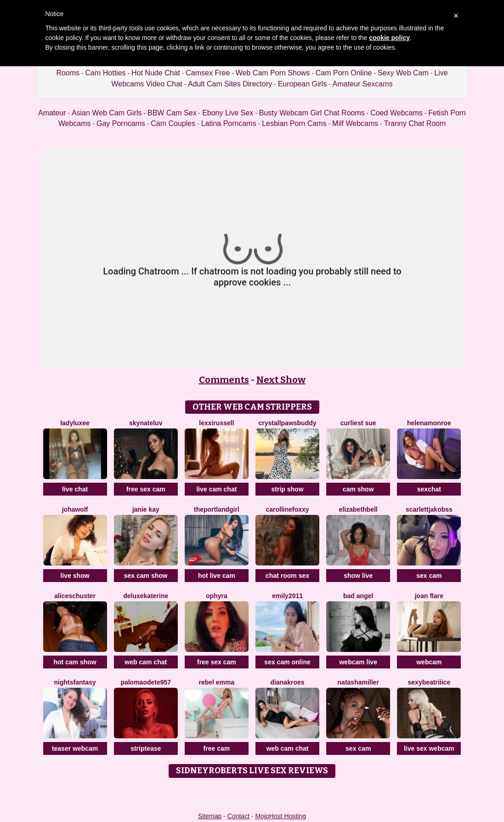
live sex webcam (429, 748)
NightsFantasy (75, 682)
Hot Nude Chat (156, 73)
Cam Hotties (106, 73)
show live (358, 576)
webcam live (358, 662)
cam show (358, 489)
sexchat (429, 489)
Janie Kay (146, 509)
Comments (224, 380)
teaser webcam (75, 748)
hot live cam (217, 576)
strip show (288, 489)
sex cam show (146, 576)
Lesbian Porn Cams (294, 123)
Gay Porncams (121, 123)
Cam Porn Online (344, 73)
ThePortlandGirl (217, 509)
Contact (238, 816)
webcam (429, 662)
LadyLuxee (75, 423)
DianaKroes (288, 682)
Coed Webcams (396, 113)
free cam (217, 748)
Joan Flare (429, 596)
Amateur (52, 113)
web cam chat (146, 662)
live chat (75, 489)
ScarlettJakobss (429, 509)
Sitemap (210, 816)
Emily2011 (287, 596)
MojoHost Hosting (281, 816)
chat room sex (287, 576)
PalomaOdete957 (146, 682)
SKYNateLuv (146, 423)
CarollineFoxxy (287, 509)
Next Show (281, 380)
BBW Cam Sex (172, 113)
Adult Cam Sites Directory (230, 84)
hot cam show (75, 662)
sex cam (429, 576)
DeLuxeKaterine (146, 596)
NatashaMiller (358, 682)
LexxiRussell (216, 423)
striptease (146, 748)
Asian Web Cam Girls (107, 113)
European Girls (303, 84)
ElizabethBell (358, 509)
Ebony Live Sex (228, 113)
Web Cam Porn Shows (273, 73)
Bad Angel (358, 596)
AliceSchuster (75, 596)
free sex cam (146, 489)
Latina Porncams (229, 123)
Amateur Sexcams (363, 84)
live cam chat (216, 489)
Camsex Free (208, 73)
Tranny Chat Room (415, 123)
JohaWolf (75, 509)
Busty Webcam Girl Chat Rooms (312, 113)
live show (75, 576)
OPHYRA (217, 596)
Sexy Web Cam (403, 73)
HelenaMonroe (429, 423)
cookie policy (389, 38)
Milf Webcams (355, 123)
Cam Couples (173, 123)
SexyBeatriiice (429, 682)
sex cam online (287, 662)
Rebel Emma (216, 682)
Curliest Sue (358, 423)
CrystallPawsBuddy (288, 423)
